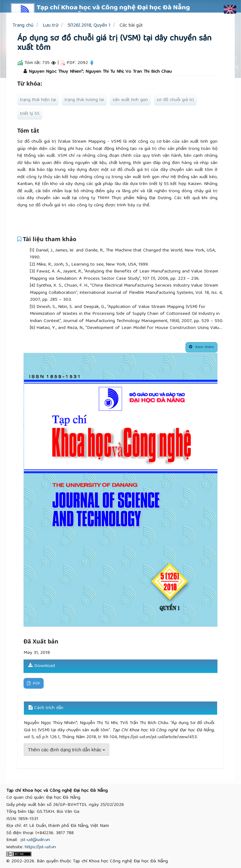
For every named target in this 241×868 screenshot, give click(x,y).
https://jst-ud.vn (40, 847)
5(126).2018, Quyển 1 (89, 26)
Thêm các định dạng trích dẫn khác (67, 750)
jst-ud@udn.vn (35, 840)
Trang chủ (23, 26)
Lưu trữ (51, 26)
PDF (36, 684)
